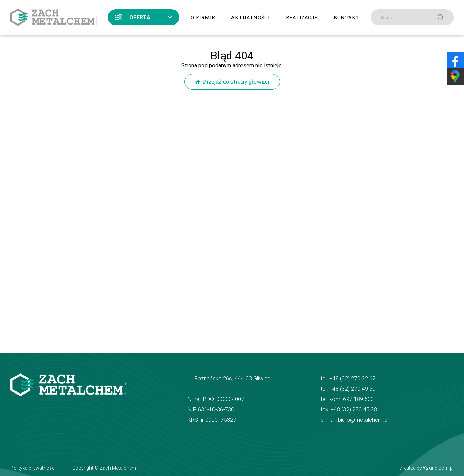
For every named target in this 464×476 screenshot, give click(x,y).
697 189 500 (358, 399)
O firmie (203, 17)
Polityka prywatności (33, 468)
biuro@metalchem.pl (363, 420)
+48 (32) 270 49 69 (352, 389)
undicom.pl (438, 468)
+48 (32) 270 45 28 (354, 410)
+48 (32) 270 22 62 (352, 378)
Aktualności (250, 17)
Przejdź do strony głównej (232, 81)
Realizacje (302, 17)
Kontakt (346, 17)
